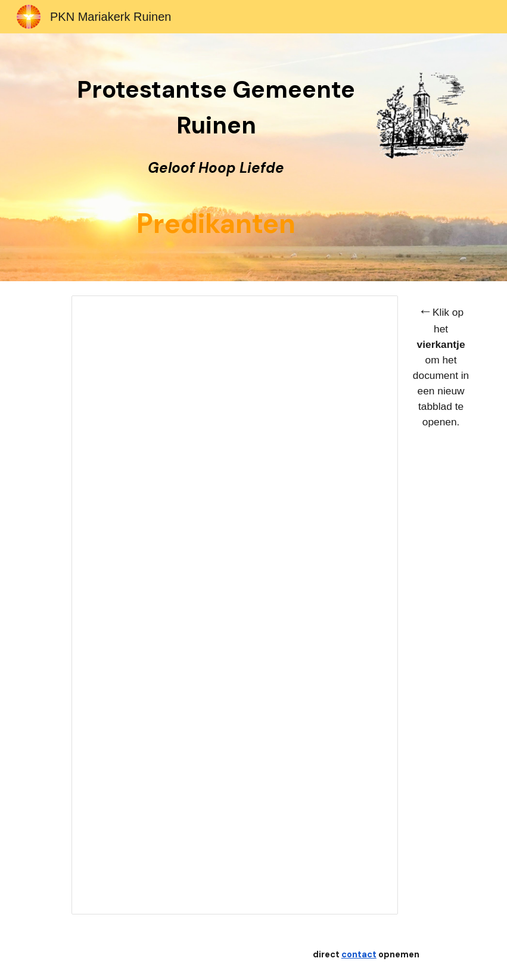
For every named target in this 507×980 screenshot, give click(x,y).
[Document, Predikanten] (234, 605)
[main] (216, 157)
